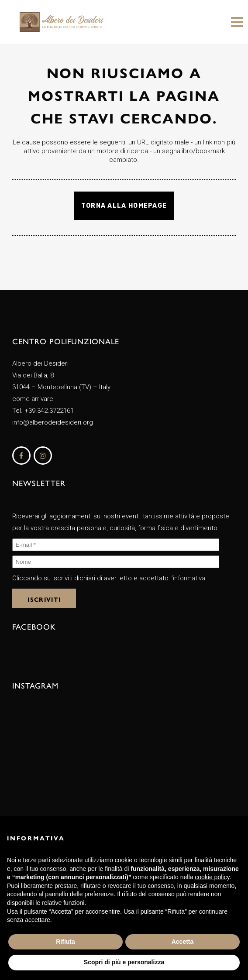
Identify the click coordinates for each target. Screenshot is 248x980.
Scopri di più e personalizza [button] (124, 962)
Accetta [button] (183, 942)
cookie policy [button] (212, 877)
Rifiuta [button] (65, 942)
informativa (189, 578)
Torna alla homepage (124, 206)
